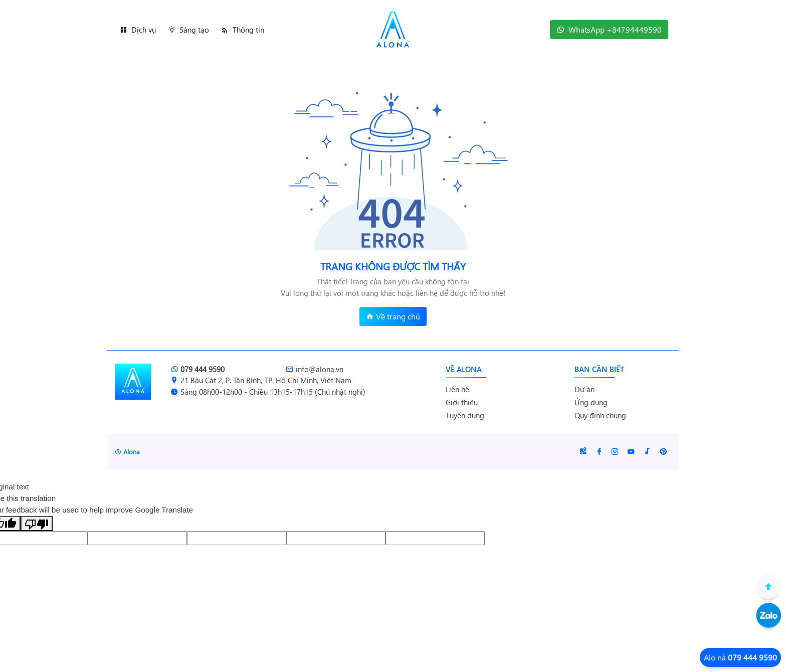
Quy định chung (600, 415)
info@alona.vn (315, 369)
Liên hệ (457, 389)
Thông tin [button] (243, 30)
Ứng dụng (591, 402)
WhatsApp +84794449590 (609, 29)
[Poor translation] (37, 524)
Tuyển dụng (465, 415)
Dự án (584, 389)
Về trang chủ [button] (393, 316)
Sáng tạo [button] (188, 30)
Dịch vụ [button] (138, 30)
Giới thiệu (462, 402)
